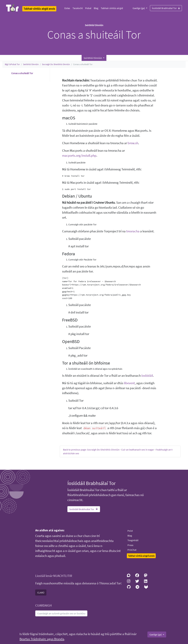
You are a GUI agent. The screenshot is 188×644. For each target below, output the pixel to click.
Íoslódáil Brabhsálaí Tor (166, 8)
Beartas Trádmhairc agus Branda (42, 639)
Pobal (88, 8)
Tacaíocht (78, 8)
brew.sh (133, 143)
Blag (96, 8)
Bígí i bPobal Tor (12, 64)
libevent (129, 383)
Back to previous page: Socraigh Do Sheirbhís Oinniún (91, 450)
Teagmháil (133, 540)
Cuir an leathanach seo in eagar (138, 450)
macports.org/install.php (79, 156)
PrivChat (132, 550)
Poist (130, 531)
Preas (130, 545)
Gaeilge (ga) (139, 8)
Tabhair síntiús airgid (112, 8)
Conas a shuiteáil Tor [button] (22, 73)
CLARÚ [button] (41, 593)
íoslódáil (147, 376)
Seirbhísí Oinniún (31, 64)
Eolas (67, 8)
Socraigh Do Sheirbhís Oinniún (56, 64)
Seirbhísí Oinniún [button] (93, 58)
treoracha (133, 231)
